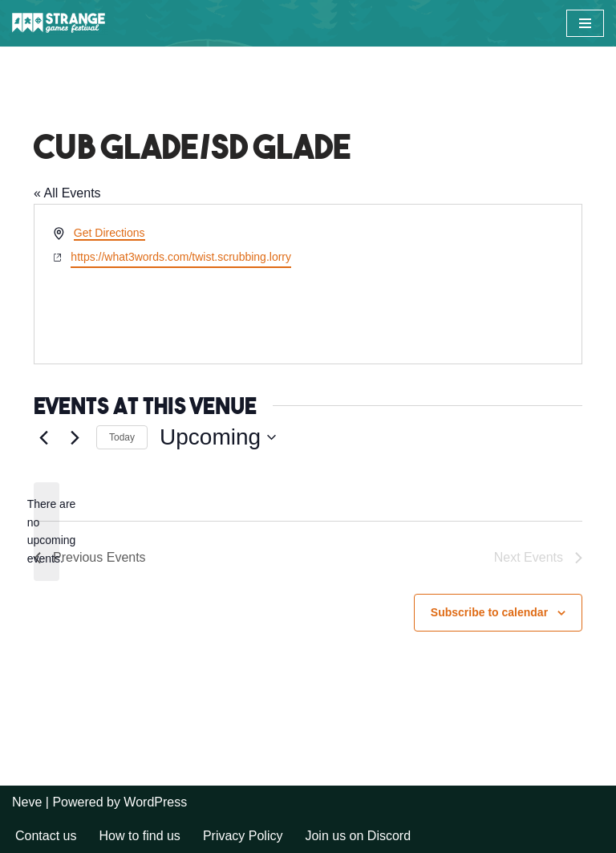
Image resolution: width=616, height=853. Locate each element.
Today (122, 437)
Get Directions (109, 233)
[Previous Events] (43, 437)
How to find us (139, 836)
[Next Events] (75, 437)
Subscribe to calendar (489, 612)
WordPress (155, 802)
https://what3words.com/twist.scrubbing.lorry (181, 257)
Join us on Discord (358, 836)
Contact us (46, 836)
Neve (27, 802)
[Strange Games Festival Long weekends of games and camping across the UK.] (60, 23)
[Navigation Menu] (585, 23)
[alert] (47, 532)
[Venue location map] (444, 284)
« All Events (67, 193)
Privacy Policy (243, 836)
